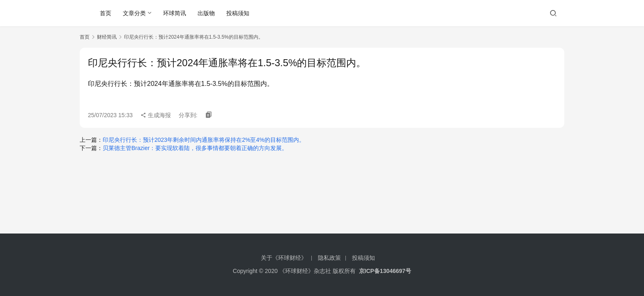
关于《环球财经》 (284, 258)
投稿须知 (238, 13)
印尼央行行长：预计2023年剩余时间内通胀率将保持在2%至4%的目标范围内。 (204, 140)
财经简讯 (107, 37)
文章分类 (134, 13)
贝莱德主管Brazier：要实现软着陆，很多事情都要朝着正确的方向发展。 (195, 148)
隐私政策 (329, 258)
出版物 (206, 13)
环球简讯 (175, 13)
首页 (106, 13)
